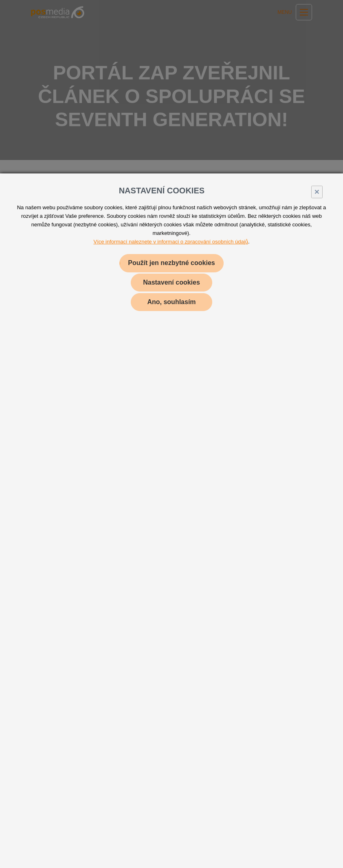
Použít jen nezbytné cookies (171, 263)
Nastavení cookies (171, 282)
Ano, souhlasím (171, 302)
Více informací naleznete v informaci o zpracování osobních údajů (171, 242)
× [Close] (317, 192)
